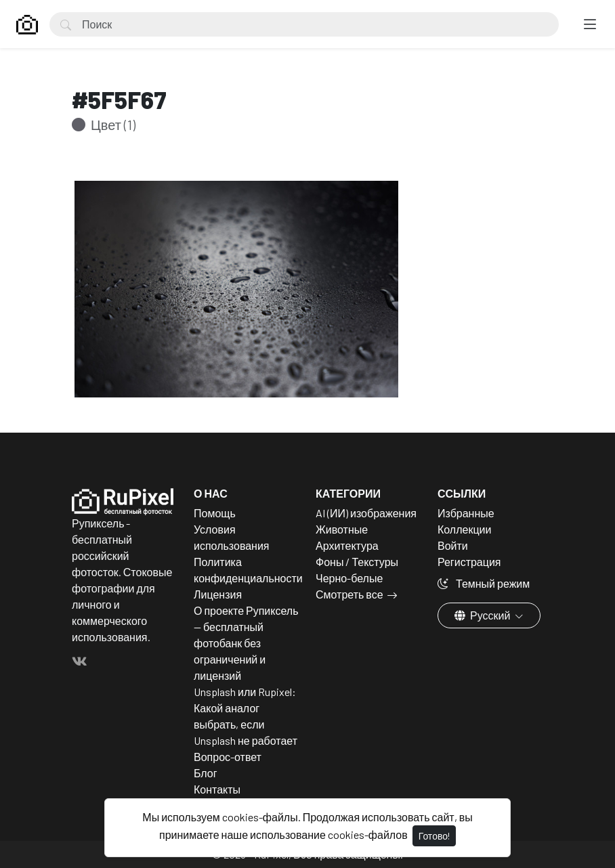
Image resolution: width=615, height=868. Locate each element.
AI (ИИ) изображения (366, 513)
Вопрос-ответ (228, 757)
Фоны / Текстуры (357, 562)
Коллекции (464, 529)
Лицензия (218, 594)
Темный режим (484, 583)
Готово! (434, 836)
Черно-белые (349, 578)
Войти (453, 545)
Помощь (215, 513)
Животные (342, 529)
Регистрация (469, 562)
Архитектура (347, 545)
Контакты (217, 789)
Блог (206, 773)
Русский (483, 615)
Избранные (466, 513)
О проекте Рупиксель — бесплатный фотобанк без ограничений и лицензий (246, 643)
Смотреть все (349, 594)
